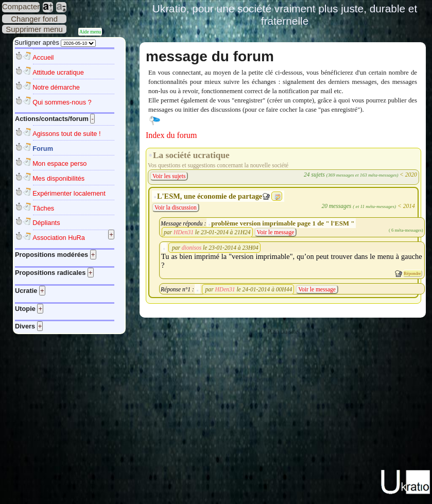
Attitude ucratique (58, 72)
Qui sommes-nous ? (62, 102)
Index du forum (171, 135)
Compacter (21, 6)
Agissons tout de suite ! (66, 134)
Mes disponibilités (58, 178)
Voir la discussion (176, 207)
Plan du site (283, 332)
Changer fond (34, 19)
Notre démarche (56, 87)
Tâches (43, 208)
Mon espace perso (59, 163)
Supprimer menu (34, 29)
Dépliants (46, 223)
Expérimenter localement (69, 193)
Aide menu (90, 32)
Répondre (412, 273)
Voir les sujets (169, 176)
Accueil (43, 57)
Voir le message (276, 232)
